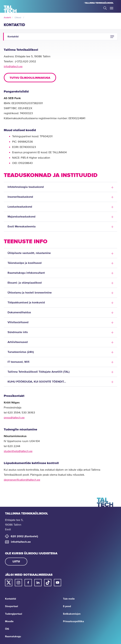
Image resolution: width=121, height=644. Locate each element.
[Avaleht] (10, 9)
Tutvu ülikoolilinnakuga (30, 78)
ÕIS (7, 629)
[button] (112, 37)
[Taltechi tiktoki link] (48, 583)
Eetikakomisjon (72, 614)
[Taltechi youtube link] (58, 583)
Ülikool (18, 18)
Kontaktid (10, 599)
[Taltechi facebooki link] (28, 583)
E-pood (67, 606)
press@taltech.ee (14, 418)
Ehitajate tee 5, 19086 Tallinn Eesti (14, 525)
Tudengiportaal (14, 614)
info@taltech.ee (13, 67)
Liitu (16, 562)
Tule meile (69, 599)
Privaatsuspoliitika (73, 621)
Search (105, 8)
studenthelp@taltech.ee (18, 451)
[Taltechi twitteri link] (9, 583)
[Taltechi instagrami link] (18, 583)
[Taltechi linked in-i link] (38, 583)
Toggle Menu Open (112, 8)
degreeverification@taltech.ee (22, 480)
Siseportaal (12, 606)
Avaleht (7, 18)
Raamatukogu (13, 636)
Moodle (9, 621)
